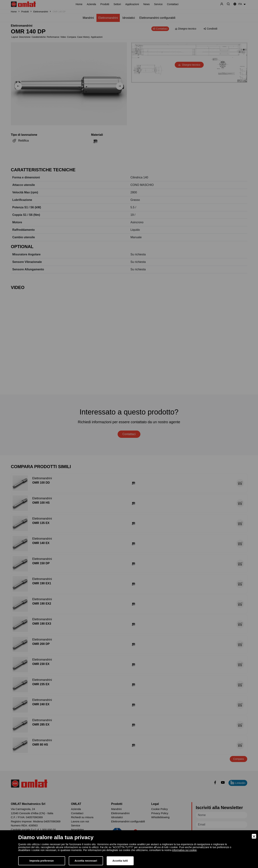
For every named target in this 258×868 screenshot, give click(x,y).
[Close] (254, 836)
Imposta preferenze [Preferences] (42, 861)
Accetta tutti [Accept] (120, 861)
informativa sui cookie (184, 850)
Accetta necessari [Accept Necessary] (86, 861)
